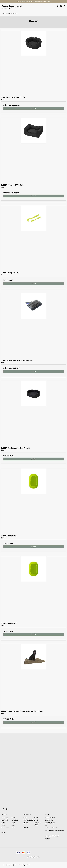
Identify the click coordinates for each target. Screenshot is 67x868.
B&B (13, 825)
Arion (3, 823)
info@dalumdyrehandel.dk (56, 831)
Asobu (3, 825)
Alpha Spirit (15, 820)
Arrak (13, 823)
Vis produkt (33, 108)
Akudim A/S (5, 820)
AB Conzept (5, 817)
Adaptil (14, 817)
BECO (14, 828)
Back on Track (6, 828)
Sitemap (48, 839)
